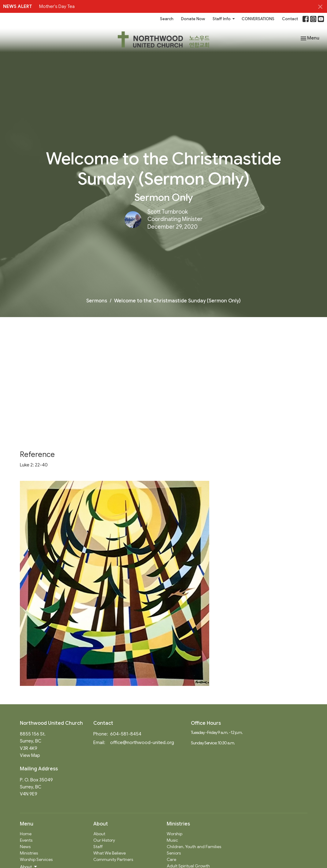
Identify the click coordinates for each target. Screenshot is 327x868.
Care (171, 859)
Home (26, 834)
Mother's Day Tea (57, 6)
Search (167, 19)
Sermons (97, 301)
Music (172, 840)
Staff (98, 847)
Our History (104, 840)
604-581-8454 (126, 734)
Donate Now (193, 19)
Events (26, 840)
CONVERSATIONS (258, 19)
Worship (175, 834)
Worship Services (36, 859)
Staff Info (224, 19)
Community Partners (113, 859)
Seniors (174, 853)
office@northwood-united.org (142, 743)
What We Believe (110, 853)
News (25, 847)
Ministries (29, 853)
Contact (290, 19)
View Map (30, 755)
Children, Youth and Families (194, 847)
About (99, 834)
